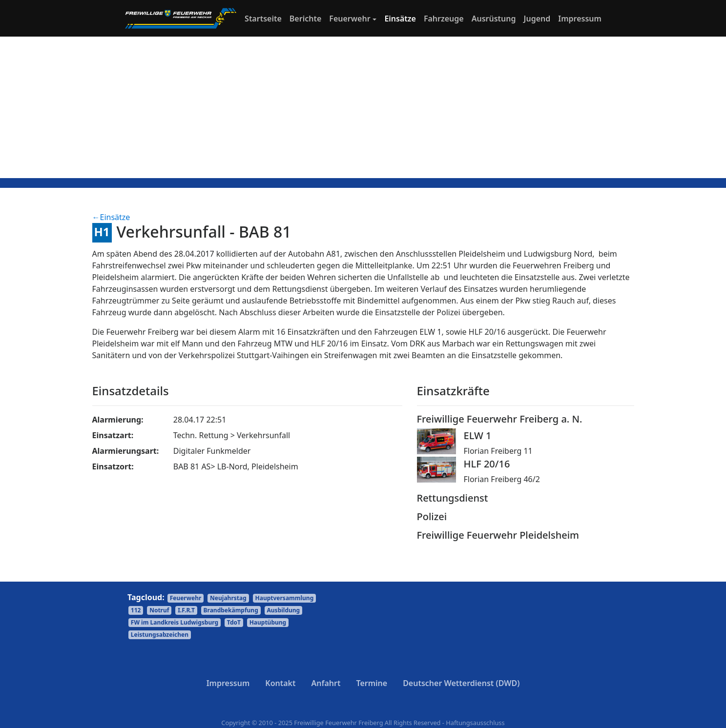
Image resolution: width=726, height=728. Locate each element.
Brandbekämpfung (231, 610)
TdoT (234, 622)
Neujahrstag (228, 598)
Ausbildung (284, 610)
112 (136, 610)
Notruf (159, 610)
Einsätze (400, 19)
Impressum (580, 19)
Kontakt (280, 683)
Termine (372, 683)
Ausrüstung (494, 19)
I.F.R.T (186, 610)
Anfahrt (326, 683)
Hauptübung (268, 622)
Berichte (305, 19)
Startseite (265, 18)
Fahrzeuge (444, 19)
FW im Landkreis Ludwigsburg (175, 622)
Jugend (537, 19)
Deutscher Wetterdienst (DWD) (461, 683)
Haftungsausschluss (475, 723)
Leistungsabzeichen (160, 635)
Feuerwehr (350, 19)
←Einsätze (111, 217)
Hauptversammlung (285, 598)
